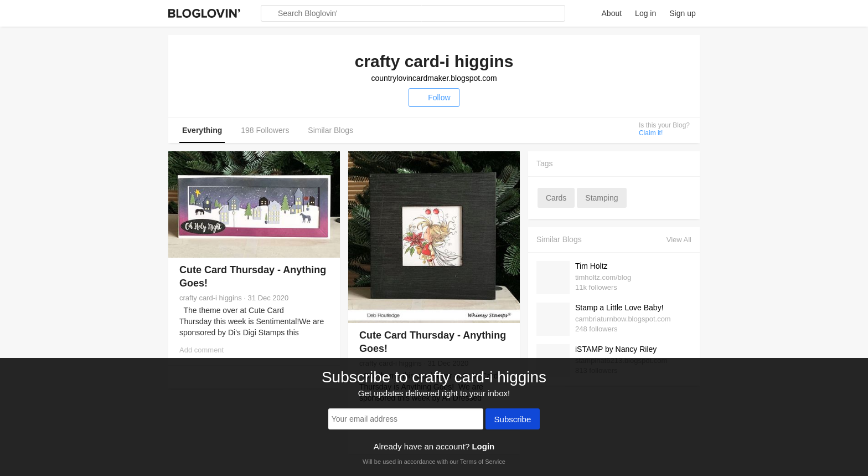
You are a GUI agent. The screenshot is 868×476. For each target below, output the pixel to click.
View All (679, 240)
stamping (601, 198)
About (612, 13)
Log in (645, 13)
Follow (434, 98)
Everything (202, 130)
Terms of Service (483, 462)
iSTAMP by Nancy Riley (616, 349)
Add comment (201, 350)
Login (483, 446)
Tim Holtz (591, 266)
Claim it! (651, 133)
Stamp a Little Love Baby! (619, 308)
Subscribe (513, 420)
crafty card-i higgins (211, 298)
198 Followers (265, 130)
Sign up (682, 13)
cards (556, 198)
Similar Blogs (330, 130)
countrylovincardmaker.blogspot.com (434, 78)
